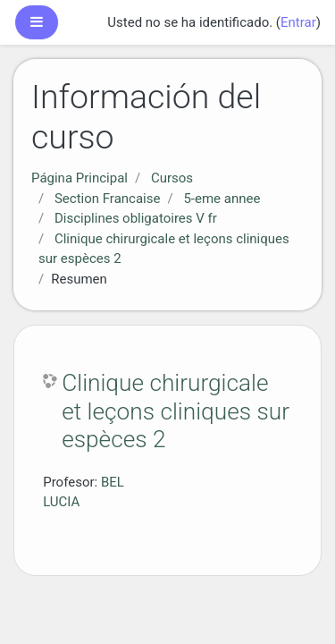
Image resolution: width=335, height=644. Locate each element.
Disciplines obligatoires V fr (136, 218)
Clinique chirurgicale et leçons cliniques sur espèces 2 (176, 411)
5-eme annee (222, 199)
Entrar (298, 22)
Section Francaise (108, 199)
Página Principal (80, 178)
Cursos (172, 178)
